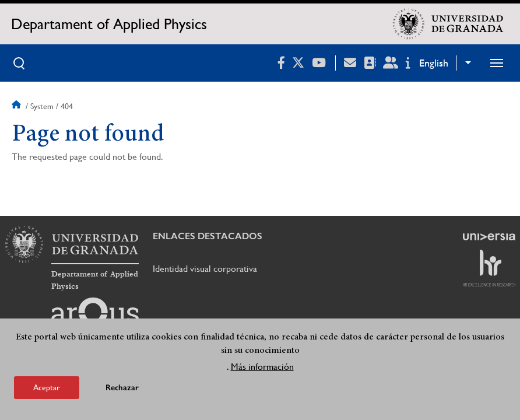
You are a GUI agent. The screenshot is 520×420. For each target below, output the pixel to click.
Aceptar (47, 387)
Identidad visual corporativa (205, 269)
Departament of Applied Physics (109, 24)
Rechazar (122, 388)
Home (17, 106)
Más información (262, 367)
